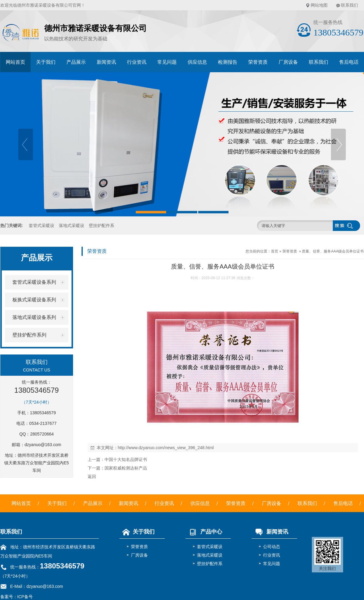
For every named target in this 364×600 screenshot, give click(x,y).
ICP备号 (25, 597)
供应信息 (197, 62)
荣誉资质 (258, 62)
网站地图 (319, 5)
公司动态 (272, 547)
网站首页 (15, 62)
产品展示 (76, 62)
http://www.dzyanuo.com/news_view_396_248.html (166, 448)
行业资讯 (137, 62)
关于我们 (46, 62)
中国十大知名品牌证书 (126, 459)
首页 (275, 251)
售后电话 (349, 62)
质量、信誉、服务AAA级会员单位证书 (333, 251)
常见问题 (167, 62)
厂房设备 (288, 62)
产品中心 (204, 532)
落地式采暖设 (72, 225)
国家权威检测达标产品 (126, 468)
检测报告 (228, 62)
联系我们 (349, 5)
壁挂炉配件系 (102, 225)
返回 (92, 476)
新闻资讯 (106, 62)
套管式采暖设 (42, 225)
